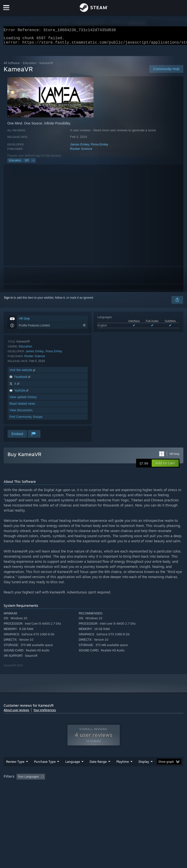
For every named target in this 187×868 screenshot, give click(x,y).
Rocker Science (81, 152)
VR (27, 163)
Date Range (98, 771)
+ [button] (33, 163)
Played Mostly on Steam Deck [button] (150, 786)
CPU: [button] (42, 793)
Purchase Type (45, 771)
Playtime (123, 771)
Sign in (8, 301)
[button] (165, 466)
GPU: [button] (58, 793)
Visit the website (23, 373)
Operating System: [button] (17, 793)
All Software (12, 66)
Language (73, 771)
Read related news (22, 406)
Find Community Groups (26, 420)
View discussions (21, 413)
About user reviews (16, 713)
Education (30, 66)
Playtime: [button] (115, 786)
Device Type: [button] (80, 793)
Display (144, 771)
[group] (93, 790)
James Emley (79, 147)
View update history (23, 400)
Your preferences (45, 713)
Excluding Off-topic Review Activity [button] (77, 786)
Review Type (15, 771)
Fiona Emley (99, 147)
